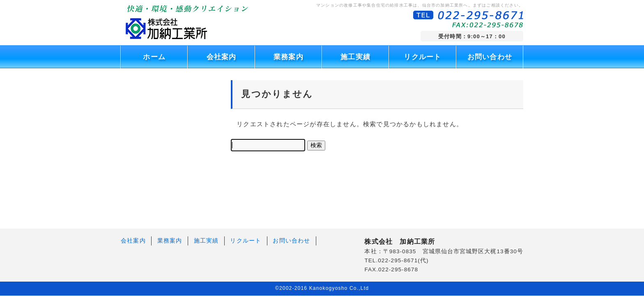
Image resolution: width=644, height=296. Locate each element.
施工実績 (355, 57)
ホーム (154, 57)
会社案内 (222, 57)
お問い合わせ (490, 57)
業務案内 (289, 57)
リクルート (422, 57)
